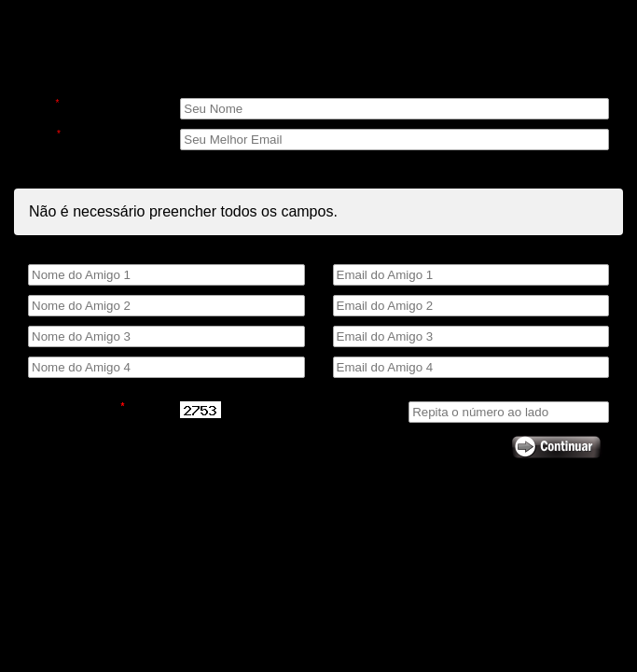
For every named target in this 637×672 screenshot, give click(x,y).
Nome (43, 103)
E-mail (44, 134)
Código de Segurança (76, 406)
